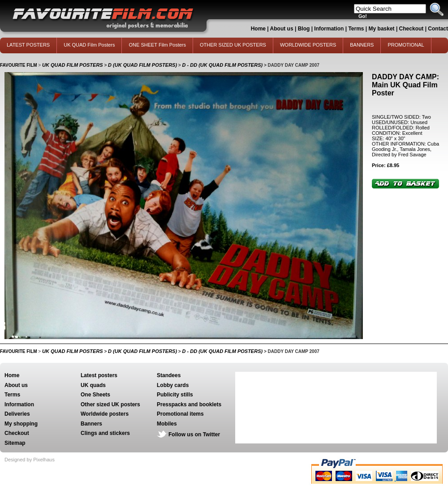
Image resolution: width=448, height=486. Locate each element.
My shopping (21, 424)
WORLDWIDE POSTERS (308, 45)
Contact (438, 29)
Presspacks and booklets (189, 404)
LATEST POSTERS (28, 45)
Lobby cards (173, 385)
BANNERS (362, 45)
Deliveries (17, 414)
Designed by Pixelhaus (30, 460)
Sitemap (15, 443)
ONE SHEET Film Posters (157, 45)
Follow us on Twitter (194, 434)
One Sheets (95, 395)
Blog (304, 29)
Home (258, 29)
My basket (382, 29)
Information (329, 29)
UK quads (93, 385)
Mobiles (167, 424)
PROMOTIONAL (406, 45)
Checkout (412, 29)
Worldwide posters (105, 414)
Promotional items (180, 414)
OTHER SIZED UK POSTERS (233, 45)
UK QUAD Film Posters (89, 45)
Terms (356, 29)
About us (282, 29)
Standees (169, 375)
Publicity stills (175, 395)
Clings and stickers (105, 433)
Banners (91, 424)
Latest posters (99, 375)
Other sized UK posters (110, 404)
